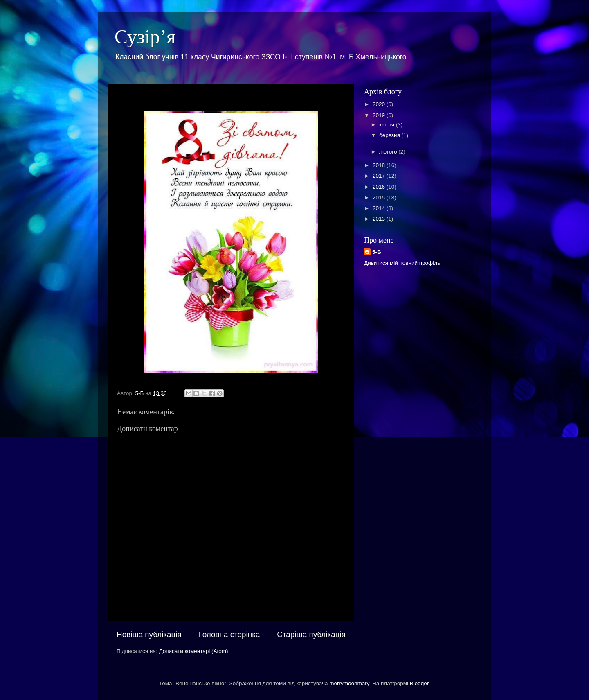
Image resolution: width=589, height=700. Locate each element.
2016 (380, 187)
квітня (388, 125)
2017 (380, 176)
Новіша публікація (149, 634)
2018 (380, 165)
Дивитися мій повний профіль (402, 263)
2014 (380, 208)
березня (390, 135)
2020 (380, 104)
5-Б (377, 252)
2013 (380, 219)
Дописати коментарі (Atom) (193, 651)
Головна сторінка (229, 634)
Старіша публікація (311, 634)
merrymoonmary (349, 683)
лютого (389, 152)
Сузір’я (145, 37)
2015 (380, 198)
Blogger (419, 683)
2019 (380, 115)
